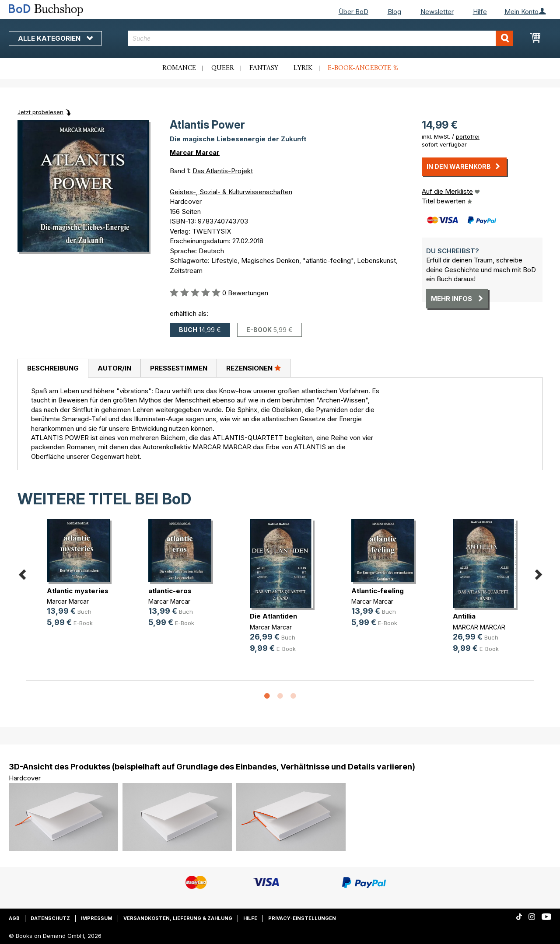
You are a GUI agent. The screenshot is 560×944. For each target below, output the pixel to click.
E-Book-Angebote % (363, 68)
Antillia (464, 616)
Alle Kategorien (55, 38)
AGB (14, 918)
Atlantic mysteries (78, 591)
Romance (179, 68)
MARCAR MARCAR (479, 627)
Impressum (97, 918)
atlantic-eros (170, 591)
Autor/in (114, 368)
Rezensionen (254, 368)
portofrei (468, 136)
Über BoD (353, 12)
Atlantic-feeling (378, 591)
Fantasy (264, 68)
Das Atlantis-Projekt (223, 171)
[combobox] (321, 38)
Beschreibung (53, 368)
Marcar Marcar (195, 152)
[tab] (53, 368)
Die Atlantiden (273, 616)
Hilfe (480, 12)
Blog (394, 12)
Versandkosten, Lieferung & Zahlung (178, 918)
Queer (223, 68)
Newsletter (437, 12)
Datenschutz (50, 918)
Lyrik (303, 68)
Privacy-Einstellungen (302, 918)
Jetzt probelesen (40, 112)
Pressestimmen (179, 368)
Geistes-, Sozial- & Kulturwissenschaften (231, 192)
